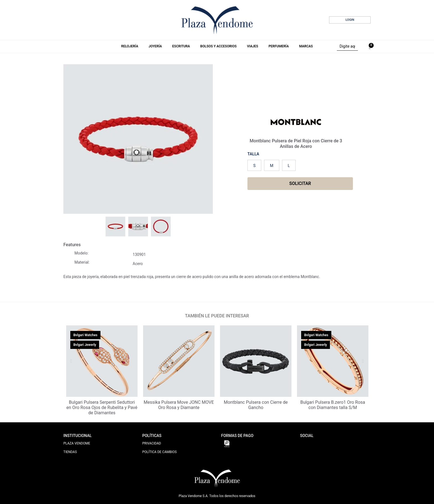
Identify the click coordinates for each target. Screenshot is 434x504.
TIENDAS (70, 452)
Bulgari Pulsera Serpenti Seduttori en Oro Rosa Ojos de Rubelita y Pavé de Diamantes (102, 407)
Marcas (306, 46)
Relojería (130, 46)
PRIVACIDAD (152, 443)
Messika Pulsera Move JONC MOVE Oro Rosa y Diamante (179, 405)
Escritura (181, 46)
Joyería (155, 46)
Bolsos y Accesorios (219, 46)
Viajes (252, 46)
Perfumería (279, 46)
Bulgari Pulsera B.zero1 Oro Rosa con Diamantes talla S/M (333, 405)
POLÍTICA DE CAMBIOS (159, 452)
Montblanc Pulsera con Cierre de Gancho (256, 405)
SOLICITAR (300, 183)
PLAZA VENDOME (77, 443)
